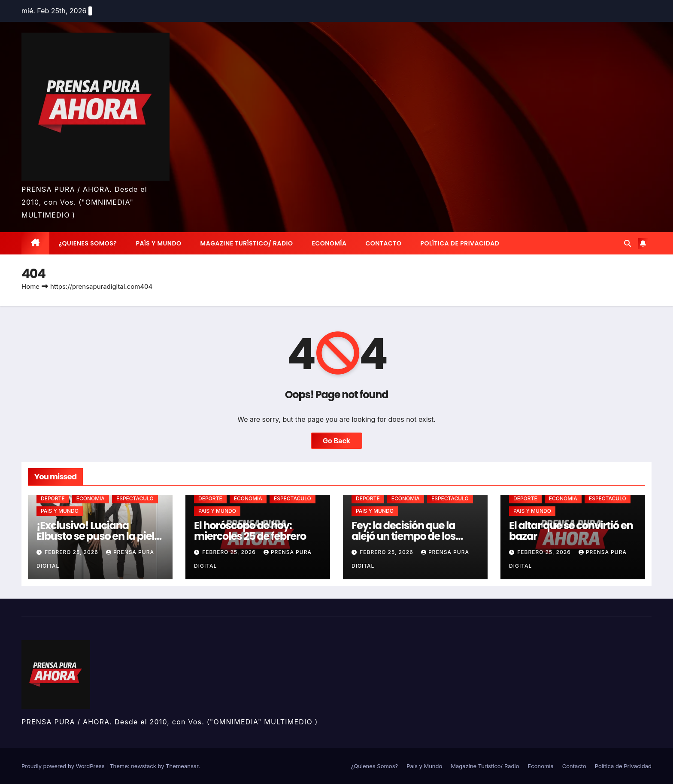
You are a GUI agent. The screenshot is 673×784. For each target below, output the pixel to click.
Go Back (336, 441)
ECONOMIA (91, 498)
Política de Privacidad (460, 243)
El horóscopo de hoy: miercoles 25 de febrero (250, 531)
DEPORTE (53, 498)
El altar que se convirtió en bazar (571, 531)
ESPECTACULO (135, 498)
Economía (329, 243)
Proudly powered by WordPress (64, 766)
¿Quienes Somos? (88, 243)
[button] (628, 243)
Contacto (383, 243)
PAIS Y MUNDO (60, 511)
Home (30, 286)
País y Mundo (158, 243)
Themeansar (182, 766)
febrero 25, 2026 (72, 552)
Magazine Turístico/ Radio (247, 243)
